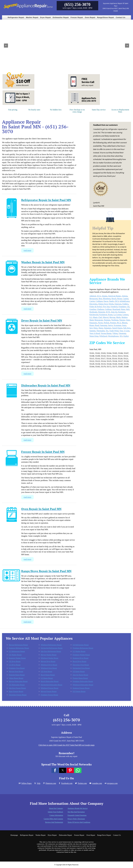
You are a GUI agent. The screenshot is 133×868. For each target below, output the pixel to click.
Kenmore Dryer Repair (81, 658)
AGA (99, 296)
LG (91, 317)
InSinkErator (125, 301)
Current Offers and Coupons (53, 819)
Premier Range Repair (80, 678)
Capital (126, 299)
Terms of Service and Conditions (79, 822)
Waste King (94, 336)
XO (121, 336)
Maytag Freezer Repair (49, 691)
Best (100, 299)
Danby (112, 301)
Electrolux (93, 304)
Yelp (37, 783)
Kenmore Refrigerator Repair (19, 648)
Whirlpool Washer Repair (49, 658)
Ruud (97, 325)
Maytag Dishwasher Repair (18, 681)
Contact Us (120, 17)
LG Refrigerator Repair (17, 651)
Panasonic (93, 323)
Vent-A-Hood (95, 333)
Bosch (114, 299)
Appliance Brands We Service (78, 808)
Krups (110, 315)
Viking (115, 333)
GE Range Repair (79, 671)
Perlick (106, 323)
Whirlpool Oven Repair (49, 668)
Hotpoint (102, 312)
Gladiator (100, 309)
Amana (104, 296)
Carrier (92, 301)
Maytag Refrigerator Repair (18, 645)
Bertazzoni (94, 299)
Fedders (125, 304)
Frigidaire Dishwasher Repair (83, 681)
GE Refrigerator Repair (81, 645)
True (121, 331)
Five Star (106, 307)
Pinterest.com (49, 783)
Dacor (106, 301)
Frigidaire (122, 307)
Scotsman (117, 325)
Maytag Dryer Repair (48, 661)
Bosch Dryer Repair (79, 661)
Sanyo (110, 325)
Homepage (14, 835)
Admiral (93, 296)
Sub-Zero (127, 328)
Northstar (115, 320)
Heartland (116, 309)
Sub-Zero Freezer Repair (17, 688)
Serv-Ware (93, 328)
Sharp (101, 328)
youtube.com (96, 783)
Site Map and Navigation (76, 812)
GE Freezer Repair (79, 691)
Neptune (107, 320)
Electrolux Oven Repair (81, 665)
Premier (113, 323)
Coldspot (99, 301)
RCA (119, 323)
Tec (107, 331)
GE (128, 307)
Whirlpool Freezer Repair (50, 688)
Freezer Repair (77, 17)
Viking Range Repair (16, 678)
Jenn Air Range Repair (80, 675)
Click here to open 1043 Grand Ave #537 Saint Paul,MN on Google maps (66, 745)
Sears (124, 325)
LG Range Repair (47, 678)
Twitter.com (81, 783)
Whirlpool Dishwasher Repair (83, 685)
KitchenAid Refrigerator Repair (52, 648)
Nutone (122, 320)
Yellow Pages (25, 783)
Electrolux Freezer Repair (18, 695)
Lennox (126, 315)
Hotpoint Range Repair (17, 675)
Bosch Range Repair (48, 675)
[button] (6, 46)
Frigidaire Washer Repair (81, 655)
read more (27, 250)
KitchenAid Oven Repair (81, 668)
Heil (128, 309)
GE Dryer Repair (15, 661)
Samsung (104, 325)
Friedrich (114, 307)
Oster (128, 320)
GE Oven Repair (46, 671)
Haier (123, 309)
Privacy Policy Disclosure (76, 819)
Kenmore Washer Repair (17, 658)
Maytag (112, 317)
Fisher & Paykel (96, 307)
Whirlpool (103, 336)
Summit (92, 331)
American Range (114, 296)
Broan (120, 299)
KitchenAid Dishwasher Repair (51, 685)
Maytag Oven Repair (16, 671)
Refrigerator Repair (16, 17)
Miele (118, 317)
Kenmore (122, 312)
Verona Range (106, 333)
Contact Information (56, 815)
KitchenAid (94, 315)
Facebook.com (65, 783)
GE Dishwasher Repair (17, 685)
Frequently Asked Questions (77, 815)
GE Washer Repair (15, 655)
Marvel (106, 317)
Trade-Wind (114, 331)
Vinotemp (122, 333)
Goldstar (108, 309)
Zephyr (126, 336)
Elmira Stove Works (106, 304)
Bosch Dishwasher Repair (50, 681)
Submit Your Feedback (55, 812)
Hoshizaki (93, 312)
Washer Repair (32, 17)
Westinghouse (113, 336)
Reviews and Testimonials (54, 822)
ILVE (108, 312)
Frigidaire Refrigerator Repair (83, 648)
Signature (107, 328)
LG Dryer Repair (15, 665)
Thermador (101, 331)
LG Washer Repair (79, 651)
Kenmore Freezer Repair (81, 688)
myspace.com (111, 783)
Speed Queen (117, 328)
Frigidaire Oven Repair (17, 668)
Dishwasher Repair (61, 17)
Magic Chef (97, 317)
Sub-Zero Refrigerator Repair (51, 651)
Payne (100, 323)
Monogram (99, 320)
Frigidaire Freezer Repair (49, 695)
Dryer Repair (46, 17)
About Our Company (56, 808)
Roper (92, 325)
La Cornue (118, 315)
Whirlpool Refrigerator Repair (51, 645)
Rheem (124, 323)
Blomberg (107, 299)
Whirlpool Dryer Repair (49, 665)
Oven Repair (90, 17)
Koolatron (103, 315)
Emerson (118, 304)
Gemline (93, 309)
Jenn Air (114, 312)
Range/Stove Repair (106, 17)
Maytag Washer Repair (49, 655)
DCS (117, 301)
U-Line (127, 331)
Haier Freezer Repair (16, 691)
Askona (125, 296)
